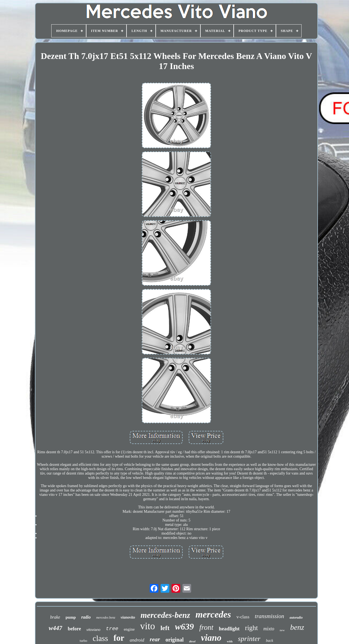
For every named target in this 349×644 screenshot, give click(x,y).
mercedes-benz (165, 615)
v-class (243, 617)
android (137, 640)
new (282, 630)
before (74, 629)
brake (55, 617)
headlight (229, 629)
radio (86, 617)
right (252, 628)
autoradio (296, 618)
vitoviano (93, 630)
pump (71, 617)
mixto (269, 629)
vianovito (128, 617)
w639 (184, 627)
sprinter (249, 639)
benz (297, 627)
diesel (192, 641)
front (206, 627)
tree (112, 629)
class (100, 638)
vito (148, 626)
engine (129, 629)
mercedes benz (106, 618)
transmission (270, 616)
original (175, 640)
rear (155, 639)
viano (211, 638)
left (165, 628)
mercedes (213, 614)
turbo (83, 641)
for (119, 638)
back (269, 641)
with (230, 641)
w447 (56, 628)
